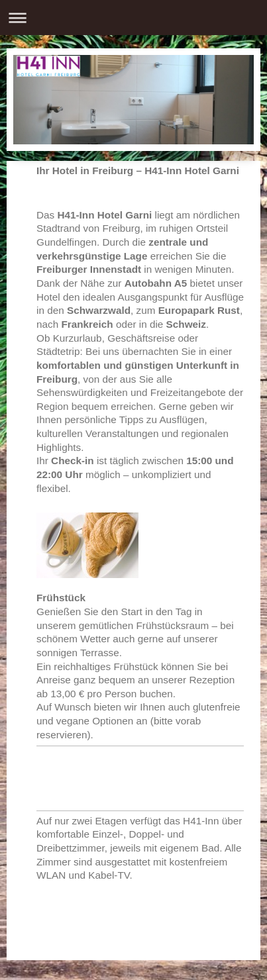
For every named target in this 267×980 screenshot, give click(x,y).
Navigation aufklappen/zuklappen (133, 18)
